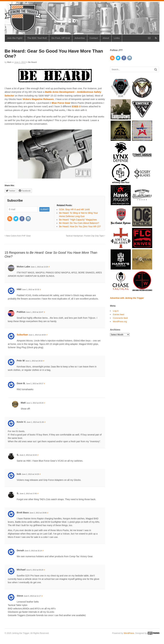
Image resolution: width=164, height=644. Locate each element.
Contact (94, 38)
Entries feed (118, 314)
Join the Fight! (15, 38)
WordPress (129, 633)
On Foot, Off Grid (61, 38)
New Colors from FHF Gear (18, 236)
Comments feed (120, 318)
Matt (9, 62)
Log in (116, 311)
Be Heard (32, 62)
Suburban (22, 335)
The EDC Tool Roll (37, 38)
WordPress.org (120, 322)
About (106, 38)
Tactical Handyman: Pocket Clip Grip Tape (85, 236)
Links (117, 38)
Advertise (80, 38)
